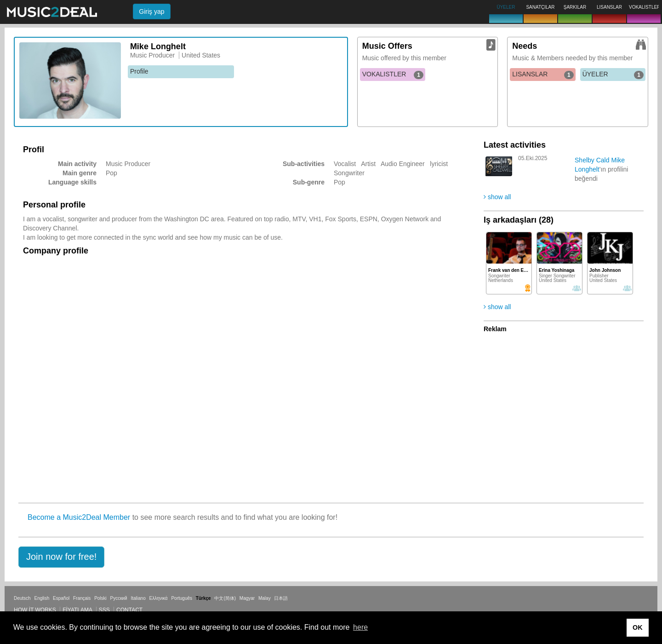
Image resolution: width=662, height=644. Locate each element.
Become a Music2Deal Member (79, 517)
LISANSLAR (543, 75)
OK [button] (638, 627)
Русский (119, 598)
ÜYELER (613, 75)
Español (61, 598)
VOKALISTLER (393, 75)
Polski (100, 598)
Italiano (138, 598)
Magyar (247, 598)
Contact (129, 610)
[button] (61, 557)
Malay (265, 598)
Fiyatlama (77, 610)
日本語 (281, 598)
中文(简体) (225, 598)
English (42, 598)
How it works (35, 610)
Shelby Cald (592, 160)
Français (82, 598)
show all (497, 197)
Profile (139, 71)
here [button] (360, 627)
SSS (104, 610)
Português (182, 598)
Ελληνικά (159, 598)
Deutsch (22, 598)
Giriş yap (151, 11)
